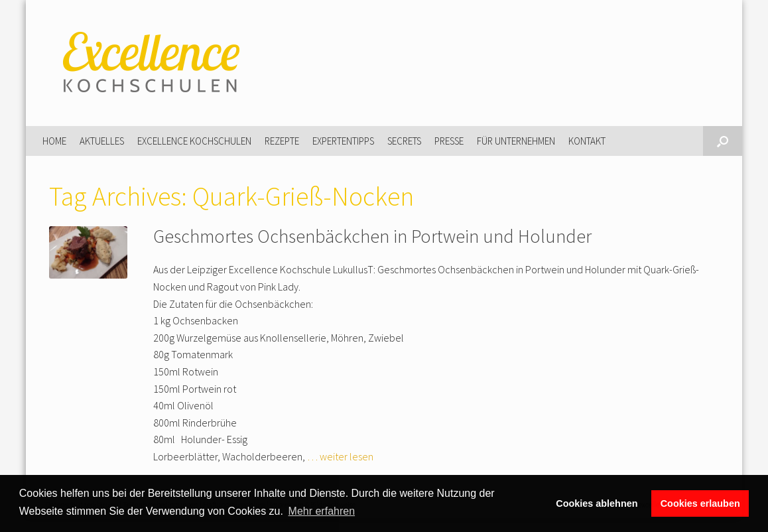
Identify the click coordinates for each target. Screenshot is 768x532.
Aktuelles (102, 141)
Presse (449, 141)
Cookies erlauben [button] (700, 503)
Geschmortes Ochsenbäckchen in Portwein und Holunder (372, 236)
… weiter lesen (340, 456)
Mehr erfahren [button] (322, 511)
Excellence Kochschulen (194, 141)
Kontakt (587, 141)
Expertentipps (343, 141)
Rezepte (282, 141)
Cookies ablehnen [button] (597, 503)
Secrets (404, 141)
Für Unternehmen (516, 141)
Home (54, 141)
